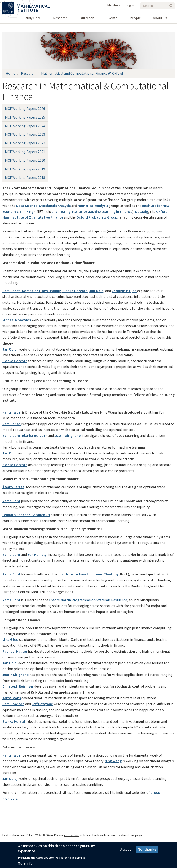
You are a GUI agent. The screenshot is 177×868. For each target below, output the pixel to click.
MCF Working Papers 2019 (25, 169)
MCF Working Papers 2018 (25, 177)
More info (25, 863)
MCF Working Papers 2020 (25, 160)
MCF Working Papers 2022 (25, 143)
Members (114, 5)
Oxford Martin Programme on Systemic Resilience (88, 600)
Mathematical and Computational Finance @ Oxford (82, 73)
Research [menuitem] (60, 18)
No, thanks (147, 850)
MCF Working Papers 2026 (25, 108)
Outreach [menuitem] (87, 18)
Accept (126, 850)
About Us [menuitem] (160, 18)
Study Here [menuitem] (32, 18)
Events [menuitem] (112, 18)
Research (28, 73)
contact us (71, 835)
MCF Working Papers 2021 (25, 152)
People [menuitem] (135, 18)
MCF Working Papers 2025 (25, 117)
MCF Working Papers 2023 (25, 134)
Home (11, 73)
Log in (130, 5)
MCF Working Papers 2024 (25, 126)
